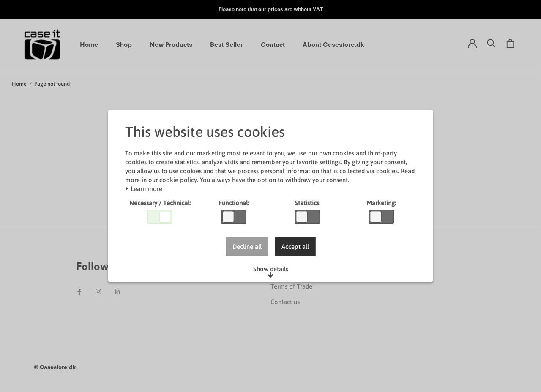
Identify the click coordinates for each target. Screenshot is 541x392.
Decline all (247, 246)
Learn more (144, 189)
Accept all (295, 246)
